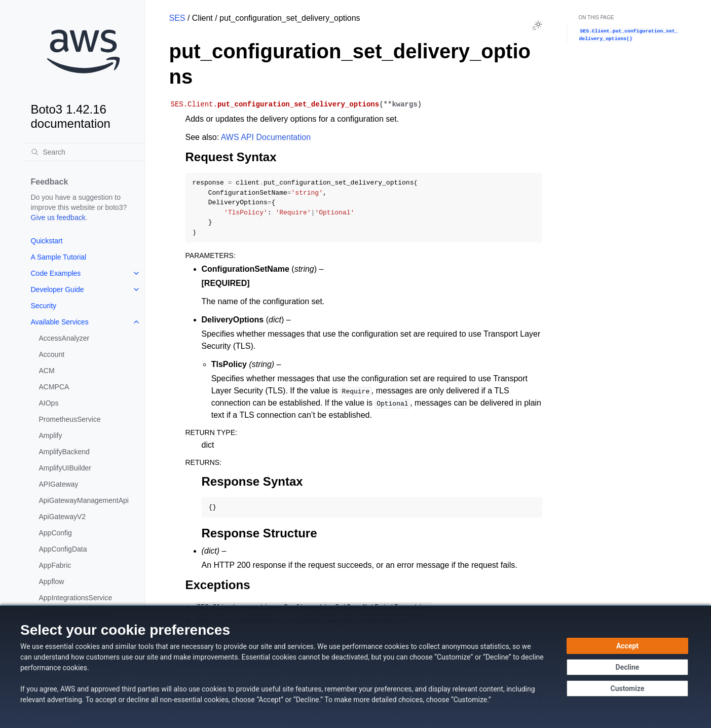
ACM (47, 371)
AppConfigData (63, 549)
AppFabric (55, 565)
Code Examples (56, 273)
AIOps (49, 403)
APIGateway (59, 484)
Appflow (52, 581)
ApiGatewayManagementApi (84, 500)
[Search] (84, 152)
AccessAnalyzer (64, 338)
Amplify (51, 435)
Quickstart (47, 241)
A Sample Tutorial (59, 257)
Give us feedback (58, 217)
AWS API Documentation (266, 137)
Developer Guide (58, 289)
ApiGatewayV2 (63, 517)
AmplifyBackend (64, 452)
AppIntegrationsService (76, 598)
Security (44, 306)
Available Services (60, 322)
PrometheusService (70, 419)
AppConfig (55, 533)
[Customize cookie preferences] (627, 688)
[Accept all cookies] (627, 646)
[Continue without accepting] (627, 667)
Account (52, 354)
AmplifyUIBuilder (65, 468)
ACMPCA (54, 387)
